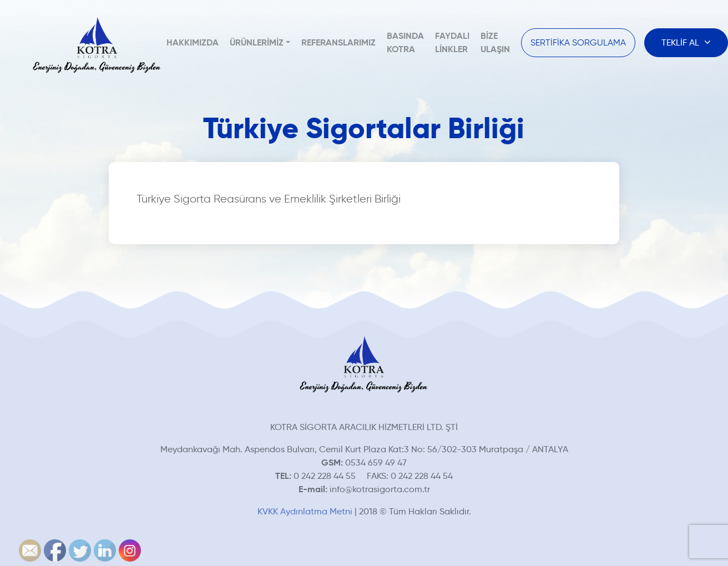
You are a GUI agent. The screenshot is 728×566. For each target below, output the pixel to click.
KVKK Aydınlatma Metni (305, 511)
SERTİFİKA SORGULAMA (578, 42)
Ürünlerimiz (257, 42)
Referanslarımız (338, 42)
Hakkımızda (193, 42)
